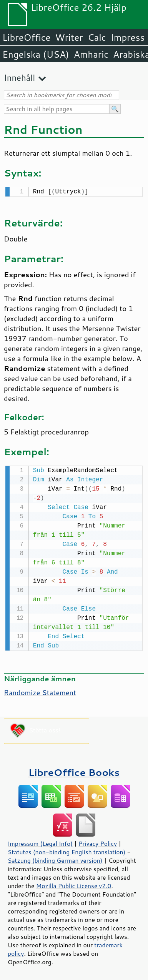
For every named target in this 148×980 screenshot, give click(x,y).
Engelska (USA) (36, 54)
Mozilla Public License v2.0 (74, 884)
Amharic (91, 54)
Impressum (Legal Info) (40, 842)
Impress (128, 37)
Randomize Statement (40, 691)
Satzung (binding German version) (55, 859)
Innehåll (19, 77)
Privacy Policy (98, 842)
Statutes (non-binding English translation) (67, 850)
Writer (69, 37)
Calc (97, 37)
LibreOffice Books (74, 771)
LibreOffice (26, 37)
